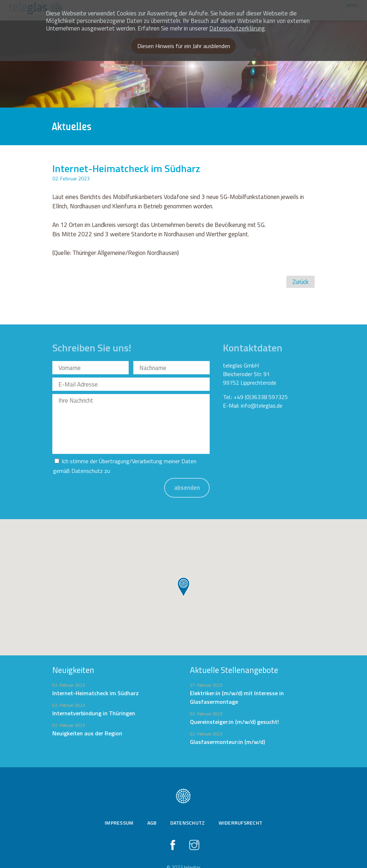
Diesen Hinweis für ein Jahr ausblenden (184, 46)
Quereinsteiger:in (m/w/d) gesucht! (234, 709)
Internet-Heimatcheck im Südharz (96, 680)
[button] (183, 574)
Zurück (301, 282)
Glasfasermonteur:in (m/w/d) (227, 729)
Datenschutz (87, 458)
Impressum (119, 810)
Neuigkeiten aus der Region (87, 720)
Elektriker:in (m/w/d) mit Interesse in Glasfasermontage (237, 684)
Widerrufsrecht (241, 810)
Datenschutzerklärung (237, 28)
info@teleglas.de (262, 405)
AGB (152, 810)
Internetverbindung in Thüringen (94, 700)
